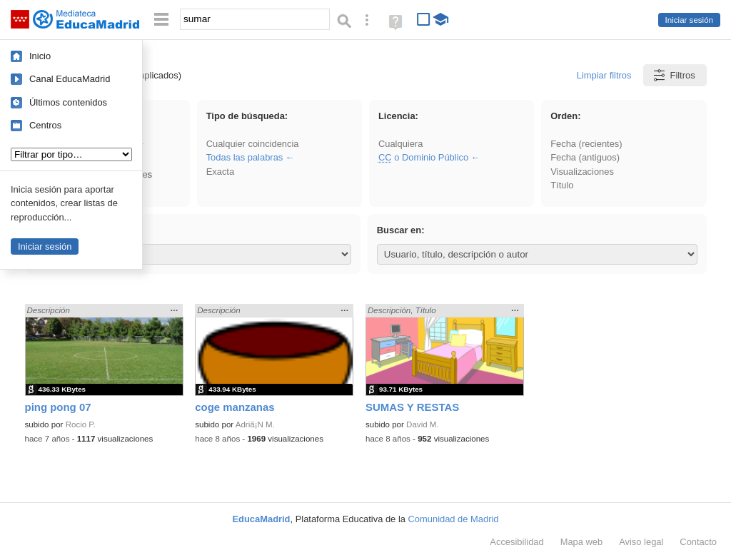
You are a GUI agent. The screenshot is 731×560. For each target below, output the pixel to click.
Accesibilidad (516, 542)
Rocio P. (81, 424)
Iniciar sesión (689, 20)
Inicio (40, 56)
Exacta (220, 172)
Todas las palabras (245, 157)
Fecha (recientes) (586, 144)
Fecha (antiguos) (585, 157)
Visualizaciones (582, 172)
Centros (45, 125)
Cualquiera (400, 144)
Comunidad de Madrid (454, 519)
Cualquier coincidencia (253, 144)
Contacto (698, 542)
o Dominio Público (423, 157)
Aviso (641, 542)
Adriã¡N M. (255, 424)
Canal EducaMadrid (70, 79)
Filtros (674, 75)
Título (562, 185)
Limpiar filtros (604, 75)
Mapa (582, 542)
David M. (423, 424)
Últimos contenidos (68, 102)
